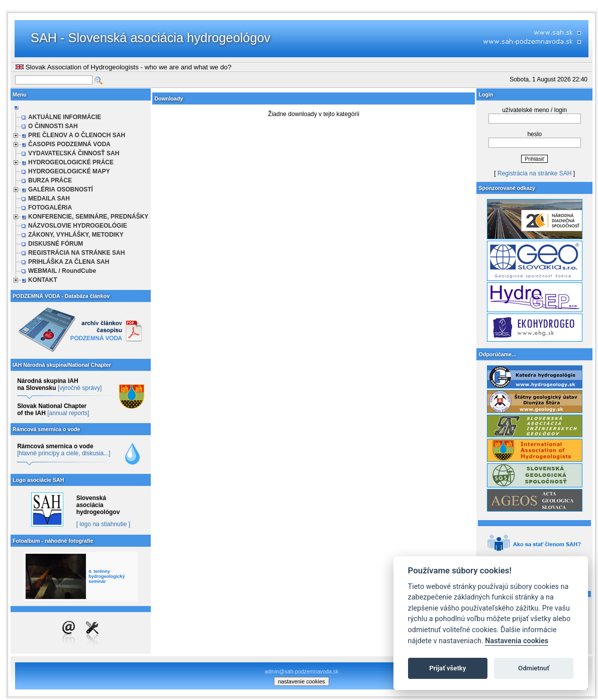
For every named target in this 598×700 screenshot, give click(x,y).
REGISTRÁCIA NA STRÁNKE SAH (76, 253)
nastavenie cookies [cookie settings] (302, 681)
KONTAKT (43, 280)
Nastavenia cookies (517, 641)
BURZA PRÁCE (50, 180)
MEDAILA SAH (49, 198)
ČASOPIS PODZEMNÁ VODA (69, 144)
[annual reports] (68, 413)
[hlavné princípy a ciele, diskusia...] (64, 453)
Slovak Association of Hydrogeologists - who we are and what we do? (123, 67)
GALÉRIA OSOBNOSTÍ (61, 189)
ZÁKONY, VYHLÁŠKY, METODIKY (76, 235)
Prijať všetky (447, 668)
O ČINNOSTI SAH (53, 126)
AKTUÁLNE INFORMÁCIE (65, 117)
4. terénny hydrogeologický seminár (107, 576)
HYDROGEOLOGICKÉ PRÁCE (71, 162)
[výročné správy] (80, 388)
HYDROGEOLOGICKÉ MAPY (69, 171)
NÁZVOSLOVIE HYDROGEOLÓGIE (78, 226)
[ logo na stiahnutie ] (103, 524)
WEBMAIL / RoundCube (62, 271)
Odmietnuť (534, 668)
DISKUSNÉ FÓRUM (56, 244)
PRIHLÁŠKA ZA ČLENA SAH (69, 262)
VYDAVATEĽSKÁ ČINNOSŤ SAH (74, 153)
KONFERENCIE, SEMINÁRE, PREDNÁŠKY (88, 217)
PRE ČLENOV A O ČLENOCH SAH (77, 135)
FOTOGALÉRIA (50, 208)
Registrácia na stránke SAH (534, 173)
